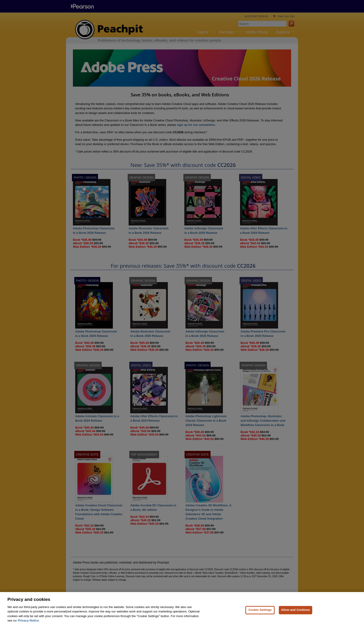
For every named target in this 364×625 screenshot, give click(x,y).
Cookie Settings (260, 617)
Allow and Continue (296, 617)
